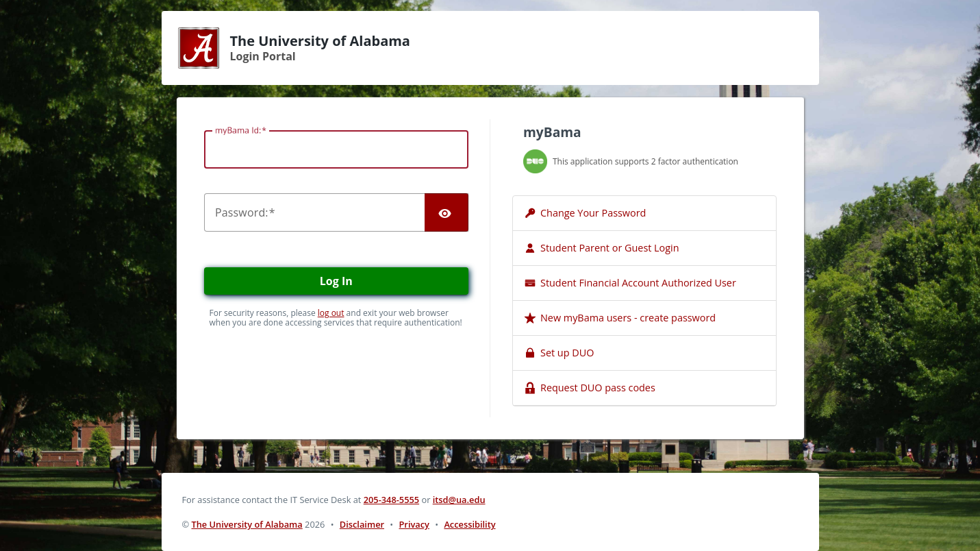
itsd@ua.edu (459, 500)
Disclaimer (362, 524)
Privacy (414, 524)
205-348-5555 (391, 500)
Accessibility (469, 524)
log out (331, 313)
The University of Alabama (247, 524)
